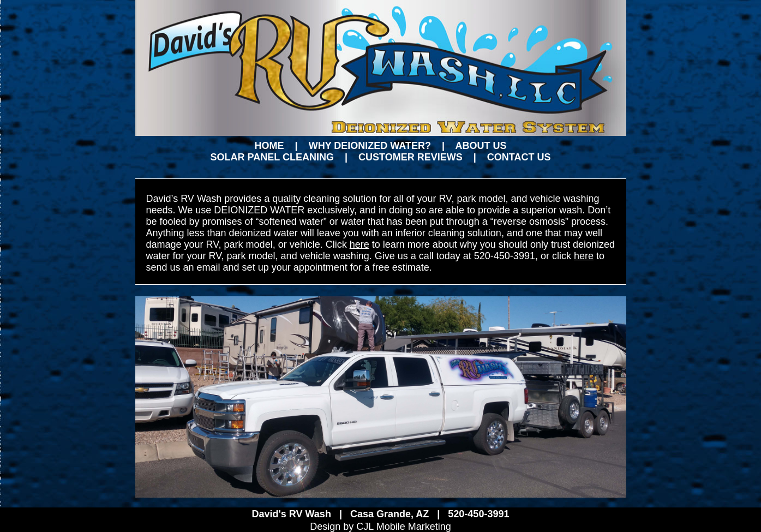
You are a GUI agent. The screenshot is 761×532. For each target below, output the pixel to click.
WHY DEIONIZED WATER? (370, 146)
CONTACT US (519, 157)
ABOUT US (481, 146)
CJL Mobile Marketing (402, 527)
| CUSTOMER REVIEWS (398, 157)
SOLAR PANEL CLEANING (272, 157)
